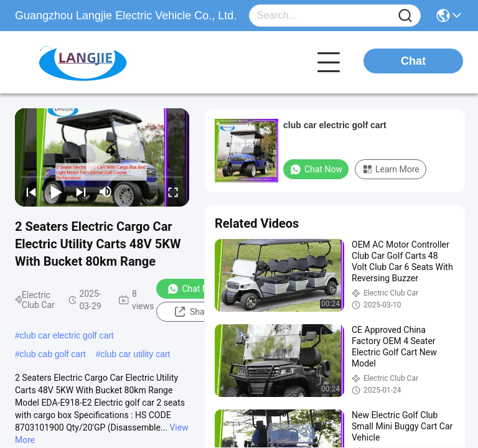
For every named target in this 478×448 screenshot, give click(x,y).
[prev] (31, 192)
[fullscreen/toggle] (173, 192)
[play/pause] (56, 192)
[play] (102, 157)
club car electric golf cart (67, 335)
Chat (413, 61)
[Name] (405, 16)
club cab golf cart (53, 354)
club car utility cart (135, 354)
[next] (81, 192)
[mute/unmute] (106, 192)
